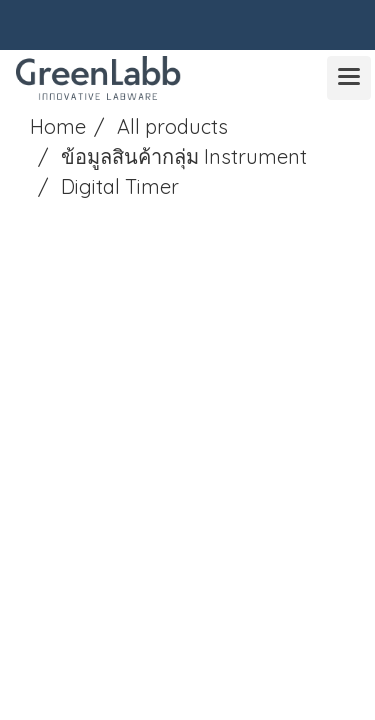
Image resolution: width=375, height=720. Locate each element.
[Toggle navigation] (349, 78)
